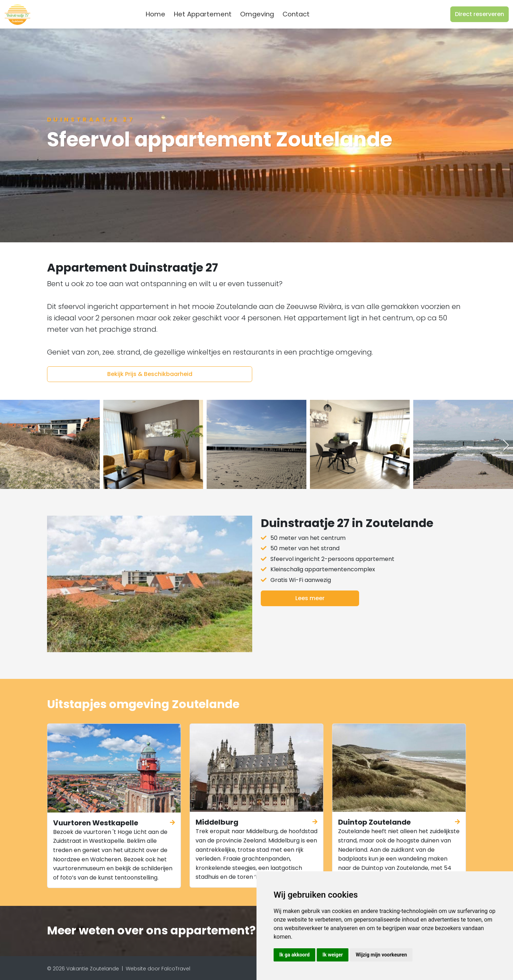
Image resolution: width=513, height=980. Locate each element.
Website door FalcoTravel (158, 969)
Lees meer (310, 598)
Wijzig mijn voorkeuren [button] (381, 955)
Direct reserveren (480, 14)
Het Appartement (203, 14)
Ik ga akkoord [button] (294, 955)
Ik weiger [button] (333, 955)
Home (156, 14)
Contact (296, 14)
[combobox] (325, 14)
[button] (506, 445)
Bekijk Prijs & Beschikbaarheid (150, 374)
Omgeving (257, 14)
